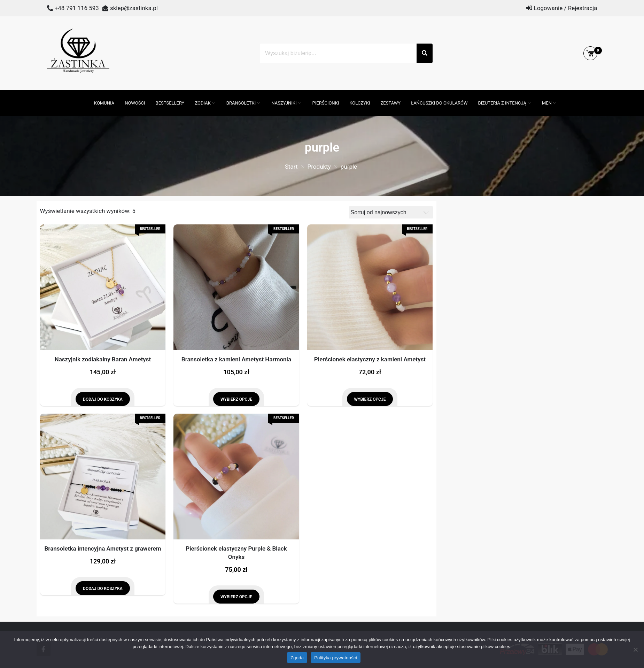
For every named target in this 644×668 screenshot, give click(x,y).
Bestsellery (170, 103)
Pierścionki (326, 103)
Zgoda (297, 658)
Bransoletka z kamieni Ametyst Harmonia (236, 359)
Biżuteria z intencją (502, 103)
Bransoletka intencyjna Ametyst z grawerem (103, 548)
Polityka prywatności (336, 658)
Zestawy (391, 103)
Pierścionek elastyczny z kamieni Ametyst (370, 359)
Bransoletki (241, 103)
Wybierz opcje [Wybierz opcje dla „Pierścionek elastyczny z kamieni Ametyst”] (370, 399)
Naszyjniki (284, 103)
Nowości (135, 103)
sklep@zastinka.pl (134, 8)
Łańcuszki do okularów (439, 103)
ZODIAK (203, 103)
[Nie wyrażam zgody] (635, 650)
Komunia (104, 103)
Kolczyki (360, 103)
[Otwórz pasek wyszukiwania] (85, 94)
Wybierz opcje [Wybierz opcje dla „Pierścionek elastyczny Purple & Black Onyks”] (236, 597)
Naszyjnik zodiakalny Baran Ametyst (103, 359)
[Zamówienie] (391, 212)
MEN (547, 103)
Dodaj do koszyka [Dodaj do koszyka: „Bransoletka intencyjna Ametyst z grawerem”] (103, 589)
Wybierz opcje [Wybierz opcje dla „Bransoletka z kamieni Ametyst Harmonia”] (236, 399)
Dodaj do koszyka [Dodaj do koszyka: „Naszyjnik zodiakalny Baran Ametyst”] (103, 399)
